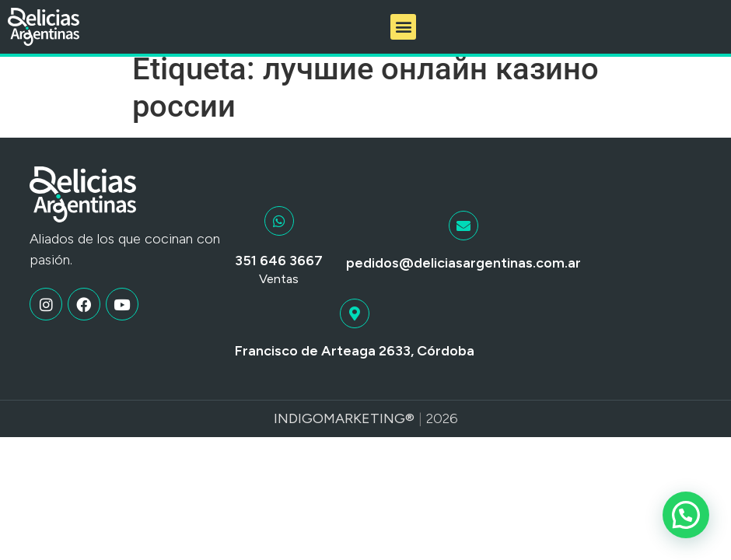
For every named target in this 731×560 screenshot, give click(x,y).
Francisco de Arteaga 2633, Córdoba (355, 363)
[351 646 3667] (279, 233)
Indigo (299, 430)
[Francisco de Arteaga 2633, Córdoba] (355, 326)
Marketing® (369, 430)
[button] (403, 27)
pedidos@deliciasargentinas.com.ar (463, 275)
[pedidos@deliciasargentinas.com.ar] (463, 237)
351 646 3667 (279, 273)
